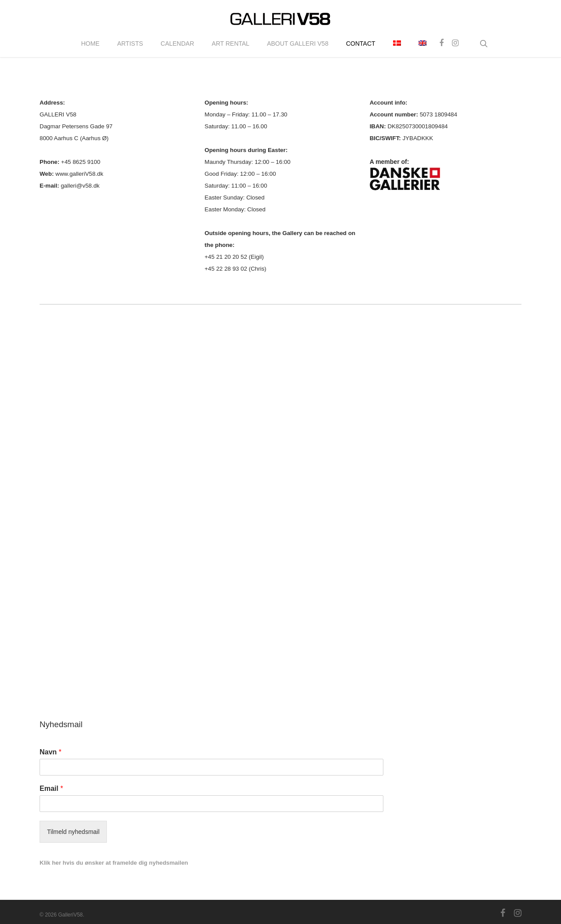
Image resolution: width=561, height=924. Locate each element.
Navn (51, 752)
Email (51, 788)
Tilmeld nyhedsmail (73, 832)
